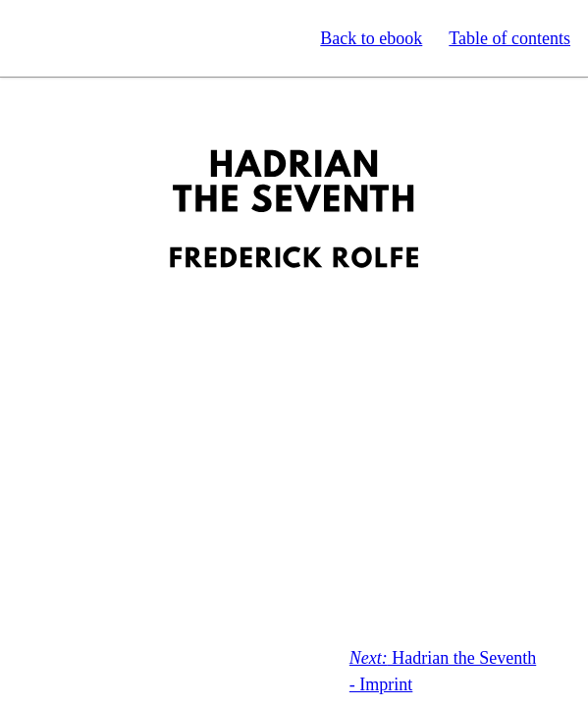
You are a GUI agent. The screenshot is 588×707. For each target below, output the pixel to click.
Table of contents (509, 38)
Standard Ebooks (106, 38)
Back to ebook (371, 38)
